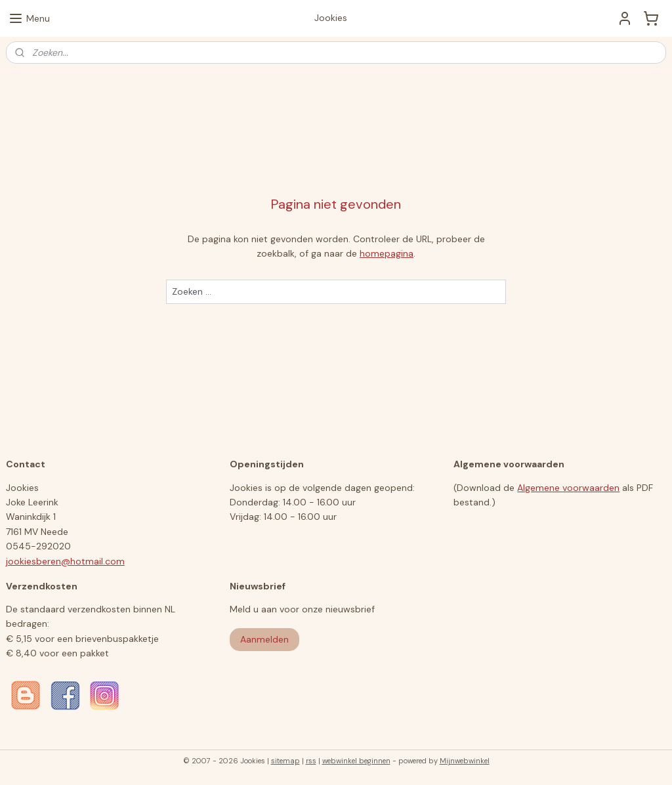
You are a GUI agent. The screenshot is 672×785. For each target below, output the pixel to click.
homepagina (387, 254)
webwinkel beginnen (356, 761)
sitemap (285, 761)
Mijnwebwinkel (465, 761)
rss (311, 761)
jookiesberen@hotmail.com (65, 561)
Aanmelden (264, 639)
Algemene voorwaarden (568, 488)
